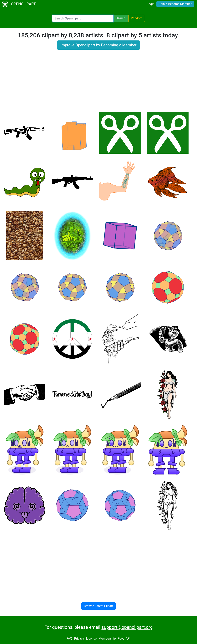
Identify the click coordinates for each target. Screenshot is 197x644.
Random (137, 18)
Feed (121, 639)
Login (151, 4)
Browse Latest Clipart (99, 606)
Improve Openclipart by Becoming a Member (98, 45)
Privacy (79, 639)
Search (121, 18)
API (128, 639)
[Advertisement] (98, 83)
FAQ (69, 639)
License (91, 639)
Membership (107, 639)
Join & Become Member (175, 4)
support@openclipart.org (127, 627)
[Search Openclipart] (83, 18)
